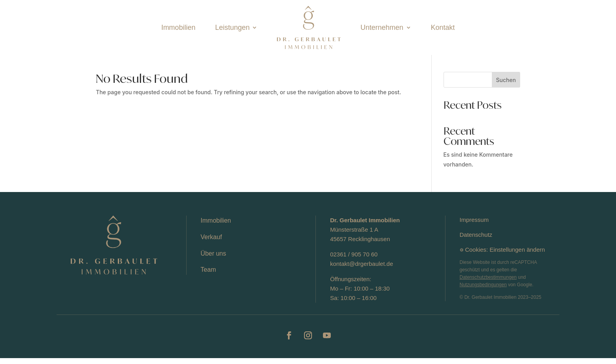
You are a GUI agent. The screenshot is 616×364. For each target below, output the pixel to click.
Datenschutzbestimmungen (488, 283)
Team (208, 275)
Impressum (474, 226)
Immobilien (178, 27)
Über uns (214, 259)
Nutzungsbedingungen (483, 291)
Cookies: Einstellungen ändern (505, 255)
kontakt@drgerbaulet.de (361, 270)
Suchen (506, 86)
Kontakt (443, 27)
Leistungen (232, 27)
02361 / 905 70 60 (354, 260)
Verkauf (211, 243)
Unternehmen (382, 27)
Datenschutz (476, 241)
